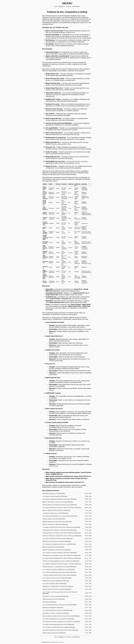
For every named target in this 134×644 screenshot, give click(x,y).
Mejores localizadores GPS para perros (54, 550)
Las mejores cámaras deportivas (52, 496)
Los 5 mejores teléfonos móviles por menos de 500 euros (59, 508)
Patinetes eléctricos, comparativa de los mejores (56, 567)
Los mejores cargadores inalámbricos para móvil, (56, 499)
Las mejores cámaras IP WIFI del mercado (54, 539)
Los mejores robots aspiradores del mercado (55, 624)
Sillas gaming (46, 602)
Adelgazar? (62, 6)
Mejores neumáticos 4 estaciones (52, 524)
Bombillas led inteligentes (50, 608)
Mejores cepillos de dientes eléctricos (53, 510)
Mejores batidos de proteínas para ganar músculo (57, 505)
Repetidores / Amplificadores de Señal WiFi (55, 586)
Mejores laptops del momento (51, 633)
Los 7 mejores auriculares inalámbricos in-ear (56, 569)
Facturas (69, 6)
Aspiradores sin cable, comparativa (53, 613)
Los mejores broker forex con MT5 (52, 513)
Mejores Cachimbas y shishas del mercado (55, 502)
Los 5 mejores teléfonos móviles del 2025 (54, 610)
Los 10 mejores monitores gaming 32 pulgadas (56, 627)
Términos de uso (55, 642)
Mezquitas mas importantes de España (54, 541)
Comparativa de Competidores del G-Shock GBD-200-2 (58, 555)
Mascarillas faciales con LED (51, 493)
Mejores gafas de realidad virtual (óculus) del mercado (58, 616)
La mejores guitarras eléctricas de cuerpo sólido (56, 575)
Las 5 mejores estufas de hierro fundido (54, 578)
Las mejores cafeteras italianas (51, 584)
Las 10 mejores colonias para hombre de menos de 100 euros (60, 592)
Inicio (56, 6)
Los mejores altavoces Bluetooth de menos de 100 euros (59, 558)
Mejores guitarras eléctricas (51, 599)
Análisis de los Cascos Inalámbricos (53, 581)
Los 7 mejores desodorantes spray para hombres (56, 605)
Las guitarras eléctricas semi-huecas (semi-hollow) (57, 630)
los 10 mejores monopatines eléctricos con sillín (56, 544)
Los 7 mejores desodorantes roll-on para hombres (57, 516)
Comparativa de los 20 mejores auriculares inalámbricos (58, 533)
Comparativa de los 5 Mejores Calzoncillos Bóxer (56, 530)
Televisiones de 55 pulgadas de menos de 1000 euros (58, 561)
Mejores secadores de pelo (50, 547)
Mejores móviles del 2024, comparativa (54, 589)
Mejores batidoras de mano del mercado (54, 522)
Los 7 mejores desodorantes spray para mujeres (56, 572)
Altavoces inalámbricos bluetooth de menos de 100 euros (59, 536)
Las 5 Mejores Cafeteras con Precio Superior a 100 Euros (59, 564)
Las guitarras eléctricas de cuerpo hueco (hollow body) (58, 527)
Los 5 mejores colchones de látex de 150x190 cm (57, 553)
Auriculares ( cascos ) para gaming (53, 596)
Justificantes (76, 6)
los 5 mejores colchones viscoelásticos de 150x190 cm (58, 622)
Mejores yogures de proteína (51, 519)
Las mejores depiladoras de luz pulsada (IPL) (55, 619)
